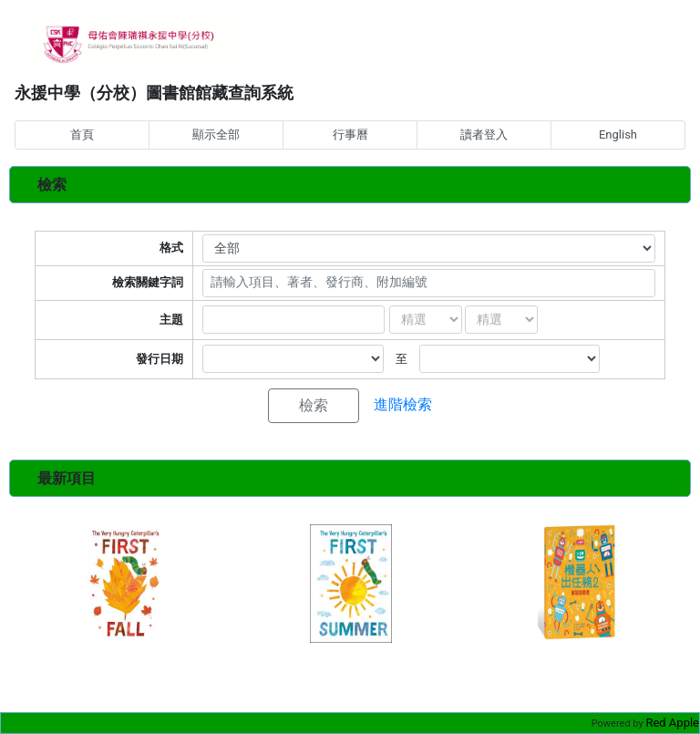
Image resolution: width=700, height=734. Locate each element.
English (618, 134)
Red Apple (672, 723)
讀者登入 (484, 134)
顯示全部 (216, 134)
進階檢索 (403, 404)
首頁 (82, 134)
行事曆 (350, 134)
